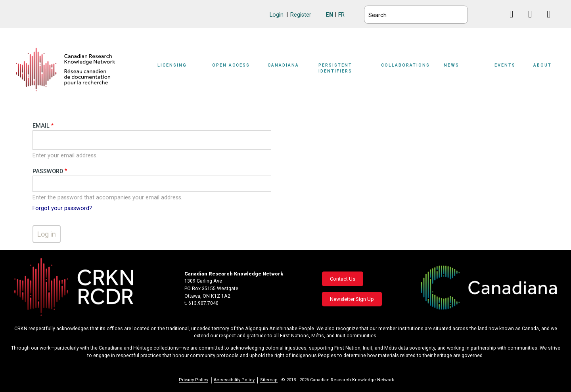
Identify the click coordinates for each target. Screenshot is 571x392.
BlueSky (496, 14)
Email (41, 126)
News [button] (451, 65)
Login (277, 15)
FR (341, 15)
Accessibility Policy (234, 380)
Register (301, 15)
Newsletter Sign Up (352, 299)
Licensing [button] (172, 65)
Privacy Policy (194, 380)
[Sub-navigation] (177, 70)
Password (48, 171)
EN (329, 15)
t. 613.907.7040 (201, 303)
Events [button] (505, 65)
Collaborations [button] (405, 65)
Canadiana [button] (283, 65)
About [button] (542, 65)
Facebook (514, 22)
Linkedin (533, 22)
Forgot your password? (62, 208)
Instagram (552, 22)
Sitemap (269, 380)
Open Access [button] (231, 65)
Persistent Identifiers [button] (335, 68)
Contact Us (343, 279)
